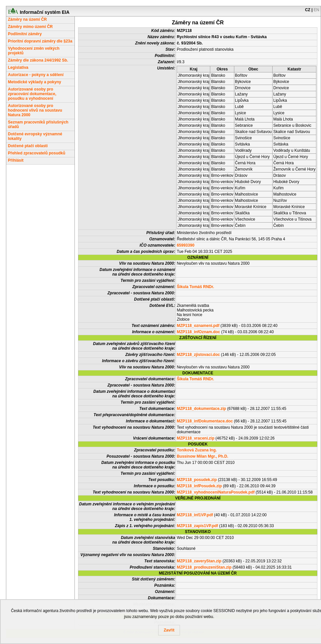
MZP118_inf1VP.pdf (195, 515)
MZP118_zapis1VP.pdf (197, 526)
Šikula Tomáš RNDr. (195, 287)
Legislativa (18, 67)
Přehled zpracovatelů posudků (37, 153)
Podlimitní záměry (25, 34)
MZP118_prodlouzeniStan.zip (204, 567)
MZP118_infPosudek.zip (199, 486)
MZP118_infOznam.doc (198, 332)
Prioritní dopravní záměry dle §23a (40, 41)
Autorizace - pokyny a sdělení (36, 75)
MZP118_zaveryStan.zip (199, 561)
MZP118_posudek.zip (197, 480)
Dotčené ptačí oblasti (28, 146)
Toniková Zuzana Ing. (197, 450)
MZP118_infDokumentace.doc (205, 421)
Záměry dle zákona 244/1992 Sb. (38, 60)
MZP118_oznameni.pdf (198, 326)
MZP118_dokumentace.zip (201, 409)
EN (317, 10)
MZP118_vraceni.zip (195, 438)
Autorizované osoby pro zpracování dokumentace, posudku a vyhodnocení (32, 94)
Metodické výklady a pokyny (34, 82)
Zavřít (169, 630)
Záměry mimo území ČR (30, 27)
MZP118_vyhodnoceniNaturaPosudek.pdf (216, 492)
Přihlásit (16, 160)
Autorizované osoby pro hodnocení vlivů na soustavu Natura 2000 (35, 110)
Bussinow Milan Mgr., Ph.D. (202, 456)
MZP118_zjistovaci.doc (198, 355)
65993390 (185, 245)
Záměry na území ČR (27, 19)
